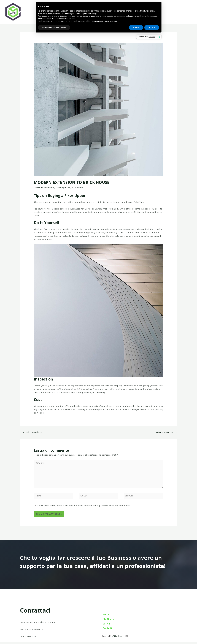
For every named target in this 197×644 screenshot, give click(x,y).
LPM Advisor (118, 638)
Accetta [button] (152, 27)
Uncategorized (65, 188)
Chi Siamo (108, 624)
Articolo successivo (166, 432)
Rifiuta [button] (136, 27)
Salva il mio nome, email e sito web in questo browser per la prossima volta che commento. (84, 508)
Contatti (107, 631)
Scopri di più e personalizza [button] (54, 27)
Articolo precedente (32, 432)
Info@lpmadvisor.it (35, 632)
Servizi (106, 628)
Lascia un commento (45, 188)
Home (106, 621)
